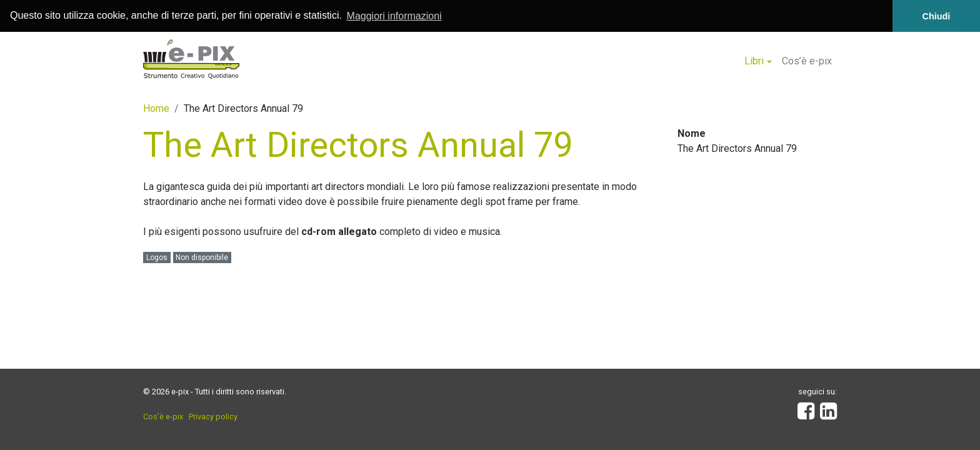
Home (156, 108)
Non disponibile (202, 257)
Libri (754, 60)
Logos (157, 257)
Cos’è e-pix (807, 60)
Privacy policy (213, 417)
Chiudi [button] (937, 16)
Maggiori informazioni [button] (394, 16)
